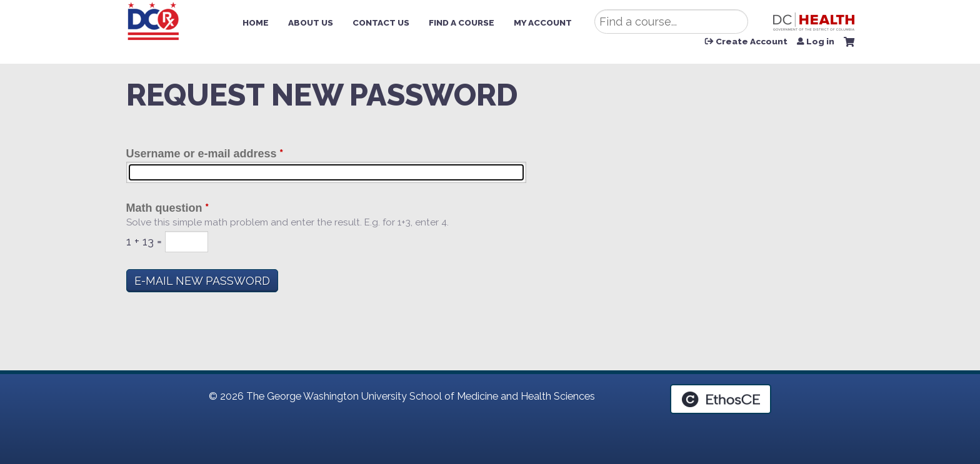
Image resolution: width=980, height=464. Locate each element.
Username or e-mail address (202, 154)
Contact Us (381, 22)
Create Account (752, 42)
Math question (164, 208)
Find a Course (462, 22)
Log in (820, 42)
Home (256, 22)
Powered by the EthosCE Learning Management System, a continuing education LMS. (721, 399)
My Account (543, 22)
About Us (311, 22)
